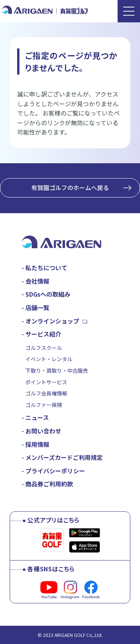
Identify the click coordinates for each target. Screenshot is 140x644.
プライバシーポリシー (55, 471)
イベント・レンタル (49, 359)
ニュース (37, 417)
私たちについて (46, 268)
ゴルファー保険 (44, 405)
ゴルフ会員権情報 (46, 393)
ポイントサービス (46, 382)
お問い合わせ (43, 431)
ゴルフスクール (44, 348)
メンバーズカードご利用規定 (64, 457)
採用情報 (37, 444)
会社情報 (37, 281)
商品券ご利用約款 (49, 484)
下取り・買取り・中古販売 (57, 370)
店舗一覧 (37, 307)
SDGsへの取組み (48, 294)
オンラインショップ (52, 321)
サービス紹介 (43, 334)
